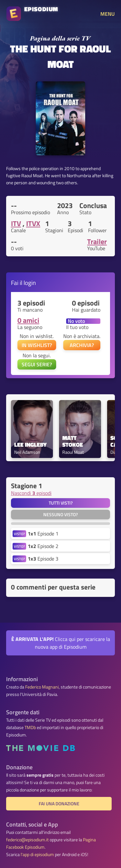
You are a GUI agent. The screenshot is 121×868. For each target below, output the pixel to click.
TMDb (30, 727)
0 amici (28, 320)
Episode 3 (43, 559)
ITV (16, 224)
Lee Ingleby (30, 445)
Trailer (97, 242)
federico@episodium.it (27, 840)
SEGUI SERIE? (37, 364)
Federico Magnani (42, 687)
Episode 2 (43, 546)
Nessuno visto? (60, 515)
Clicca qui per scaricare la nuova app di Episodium (61, 643)
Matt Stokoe (73, 442)
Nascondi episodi (31, 493)
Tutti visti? (61, 503)
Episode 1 (43, 534)
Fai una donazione (59, 804)
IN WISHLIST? (37, 345)
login (30, 283)
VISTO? (19, 534)
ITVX (33, 224)
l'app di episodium (37, 854)
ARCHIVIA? (82, 345)
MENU (107, 14)
